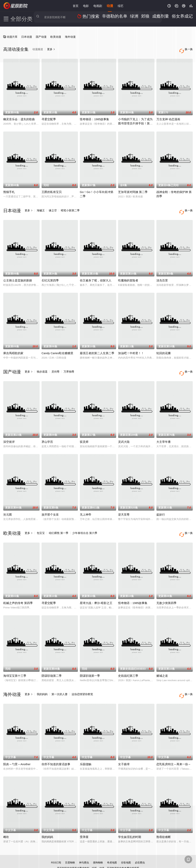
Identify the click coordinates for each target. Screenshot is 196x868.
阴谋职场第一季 (90, 663)
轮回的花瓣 (164, 347)
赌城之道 (162, 663)
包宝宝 (41, 524)
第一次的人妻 (60, 682)
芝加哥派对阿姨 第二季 (133, 189)
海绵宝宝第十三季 (15, 663)
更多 (29, 207)
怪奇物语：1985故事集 (94, 116)
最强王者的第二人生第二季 (97, 347)
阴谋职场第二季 (52, 663)
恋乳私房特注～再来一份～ (174, 749)
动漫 (110, 6)
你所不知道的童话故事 (56, 749)
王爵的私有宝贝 (52, 189)
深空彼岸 (9, 432)
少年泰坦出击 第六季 (85, 524)
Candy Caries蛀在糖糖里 (57, 347)
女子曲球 (124, 749)
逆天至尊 (124, 505)
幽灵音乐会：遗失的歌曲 (19, 116)
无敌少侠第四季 (166, 591)
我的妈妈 (42, 682)
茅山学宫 (47, 432)
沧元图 (8, 505)
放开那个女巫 (50, 505)
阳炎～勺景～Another (17, 749)
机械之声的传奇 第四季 (18, 591)
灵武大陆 (124, 432)
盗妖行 (161, 505)
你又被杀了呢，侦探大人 (96, 274)
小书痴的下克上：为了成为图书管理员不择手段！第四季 (135, 120)
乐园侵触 (86, 749)
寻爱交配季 (49, 116)
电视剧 (98, 6)
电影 (86, 6)
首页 (76, 6)
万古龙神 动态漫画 (168, 116)
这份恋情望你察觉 (82, 682)
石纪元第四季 (50, 274)
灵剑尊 (56, 365)
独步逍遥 (42, 365)
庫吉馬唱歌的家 (13, 347)
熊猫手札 (9, 189)
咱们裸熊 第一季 (59, 524)
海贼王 (41, 207)
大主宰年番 (164, 432)
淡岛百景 (162, 274)
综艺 (121, 6)
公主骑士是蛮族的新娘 (18, 274)
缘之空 (53, 207)
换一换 (187, 207)
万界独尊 (69, 365)
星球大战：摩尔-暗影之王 (96, 591)
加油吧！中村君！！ (131, 347)
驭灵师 (84, 432)
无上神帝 (86, 505)
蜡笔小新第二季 (70, 207)
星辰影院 (16, 6)
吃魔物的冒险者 (128, 274)
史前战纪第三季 (128, 663)
